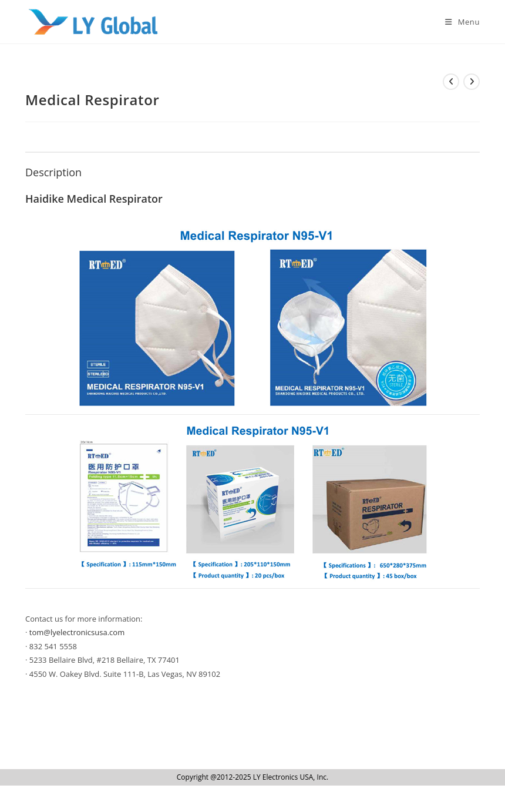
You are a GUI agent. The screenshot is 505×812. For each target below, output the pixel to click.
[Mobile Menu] (458, 22)
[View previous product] (451, 82)
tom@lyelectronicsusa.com (77, 632)
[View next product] (472, 82)
